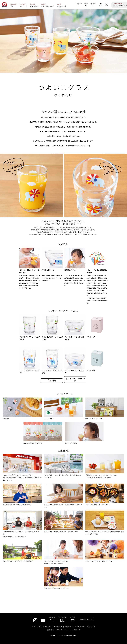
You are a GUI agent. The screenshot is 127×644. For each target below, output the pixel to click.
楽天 (52, 381)
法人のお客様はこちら (86, 619)
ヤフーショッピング (75, 380)
